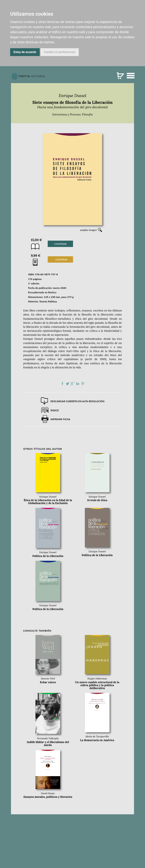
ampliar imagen (88, 230)
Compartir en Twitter (68, 384)
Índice (55, 410)
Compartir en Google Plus (73, 384)
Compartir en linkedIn (78, 384)
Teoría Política (48, 302)
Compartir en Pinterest (83, 384)
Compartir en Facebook (62, 384)
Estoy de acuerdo (25, 52)
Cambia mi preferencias (60, 52)
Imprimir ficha (60, 419)
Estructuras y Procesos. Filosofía (72, 114)
